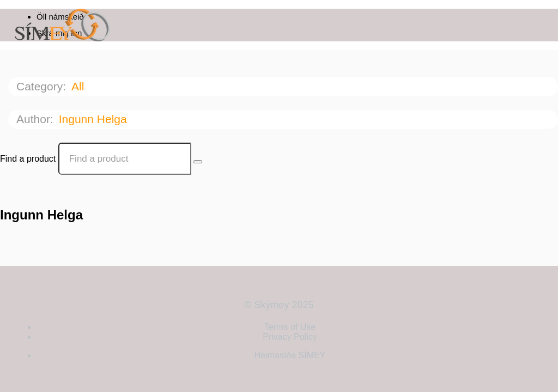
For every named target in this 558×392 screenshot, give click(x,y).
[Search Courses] (198, 162)
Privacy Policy (290, 337)
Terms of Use (290, 327)
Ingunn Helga (95, 119)
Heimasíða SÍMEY (290, 355)
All (79, 86)
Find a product (28, 159)
